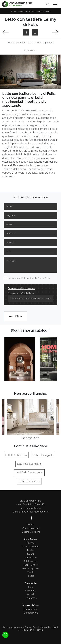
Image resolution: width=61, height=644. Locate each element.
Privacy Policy (44, 278)
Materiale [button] (21, 43)
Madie (31, 550)
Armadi (30, 594)
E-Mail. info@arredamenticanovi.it (30, 512)
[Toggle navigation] (55, 4)
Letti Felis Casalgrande (29, 472)
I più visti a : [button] (31, 50)
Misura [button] (32, 43)
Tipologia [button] (48, 43)
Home (13, 11)
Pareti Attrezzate (30, 547)
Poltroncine (31, 558)
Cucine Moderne (31, 528)
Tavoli (30, 572)
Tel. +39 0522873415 (30, 508)
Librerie (31, 543)
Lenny (48, 11)
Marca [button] (11, 43)
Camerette (31, 598)
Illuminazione (30, 609)
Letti (40, 11)
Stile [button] (39, 43)
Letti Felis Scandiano (29, 464)
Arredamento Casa (27, 11)
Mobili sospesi (31, 561)
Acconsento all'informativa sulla (29, 278)
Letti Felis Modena (16, 455)
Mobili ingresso (30, 569)
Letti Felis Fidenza (29, 481)
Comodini (30, 591)
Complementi (31, 613)
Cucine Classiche (31, 532)
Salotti (31, 554)
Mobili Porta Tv (31, 565)
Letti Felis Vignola (43, 455)
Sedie (31, 576)
